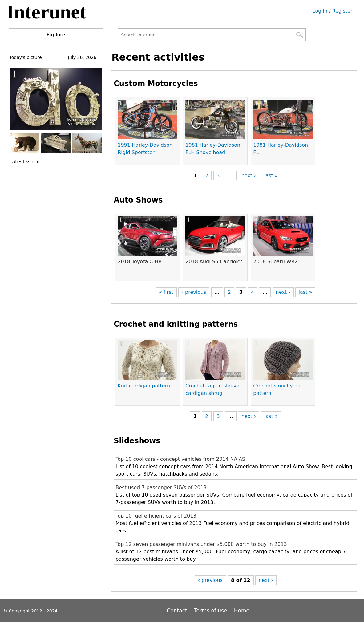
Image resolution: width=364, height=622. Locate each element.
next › (249, 176)
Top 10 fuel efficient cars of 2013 (156, 516)
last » (271, 176)
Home (242, 611)
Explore (56, 35)
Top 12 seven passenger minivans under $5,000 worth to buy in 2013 (201, 544)
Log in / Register (333, 11)
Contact (178, 611)
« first (166, 292)
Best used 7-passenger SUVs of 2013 (161, 487)
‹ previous (194, 292)
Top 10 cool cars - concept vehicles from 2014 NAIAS (180, 459)
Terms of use (210, 611)
